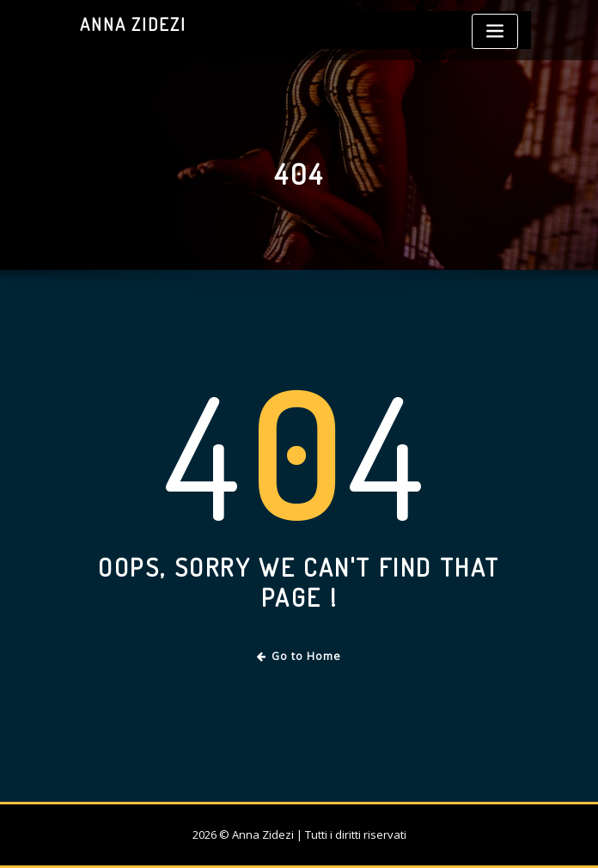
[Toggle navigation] (495, 31)
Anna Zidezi (133, 24)
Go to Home (299, 656)
